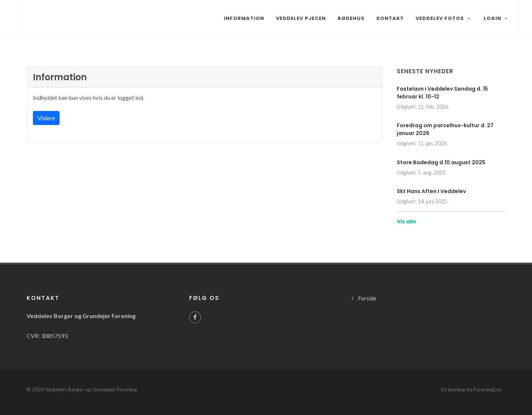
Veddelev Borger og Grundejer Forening (91, 389)
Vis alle (407, 222)
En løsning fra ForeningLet (471, 389)
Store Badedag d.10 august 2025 (441, 162)
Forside (367, 298)
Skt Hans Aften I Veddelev (431, 191)
